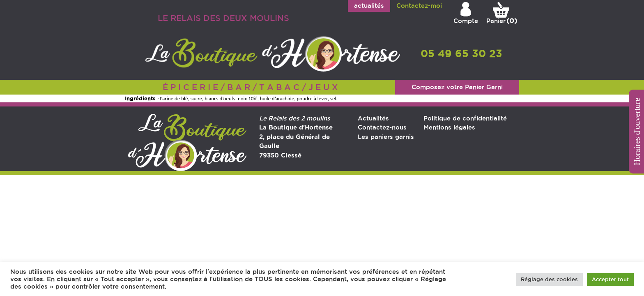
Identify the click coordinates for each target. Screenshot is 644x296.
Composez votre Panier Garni (457, 87)
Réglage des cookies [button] (549, 279)
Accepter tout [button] (610, 279)
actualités (369, 6)
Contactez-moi (419, 6)
